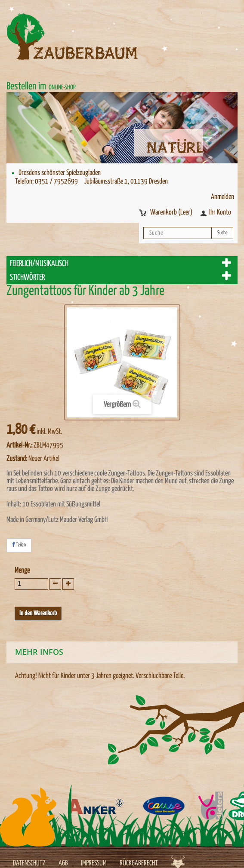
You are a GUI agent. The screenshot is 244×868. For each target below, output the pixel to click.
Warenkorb (172, 213)
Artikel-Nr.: (19, 446)
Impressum (94, 863)
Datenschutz (29, 863)
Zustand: (17, 459)
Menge (22, 571)
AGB (63, 863)
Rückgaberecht (139, 863)
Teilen (19, 545)
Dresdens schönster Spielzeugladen (60, 173)
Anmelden (222, 197)
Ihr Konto (220, 213)
